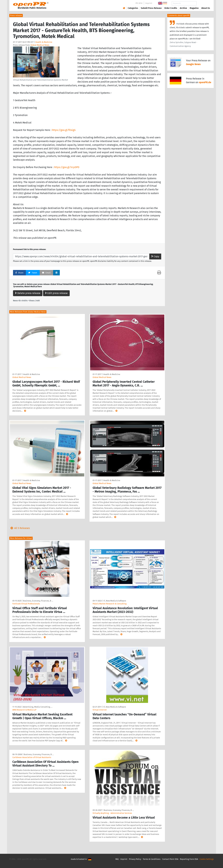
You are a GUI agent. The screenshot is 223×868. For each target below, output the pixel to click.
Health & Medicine (44, 42)
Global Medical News (40, 45)
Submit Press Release (151, 8)
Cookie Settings (207, 859)
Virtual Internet (100, 710)
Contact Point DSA (170, 859)
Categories (133, 8)
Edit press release (56, 293)
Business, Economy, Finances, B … (38, 601)
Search (203, 3)
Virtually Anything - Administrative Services (112, 813)
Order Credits (171, 8)
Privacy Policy (135, 859)
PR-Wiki (139, 3)
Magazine (194, 8)
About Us (206, 8)
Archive (183, 8)
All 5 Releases (20, 528)
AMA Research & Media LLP (24, 710)
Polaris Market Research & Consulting (110, 604)
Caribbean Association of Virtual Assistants (32, 757)
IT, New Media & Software (115, 601)
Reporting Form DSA (189, 859)
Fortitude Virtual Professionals (26, 604)
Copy (155, 256)
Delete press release (28, 293)
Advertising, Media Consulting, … (38, 707)
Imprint (149, 3)
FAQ (117, 859)
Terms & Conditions (152, 859)
